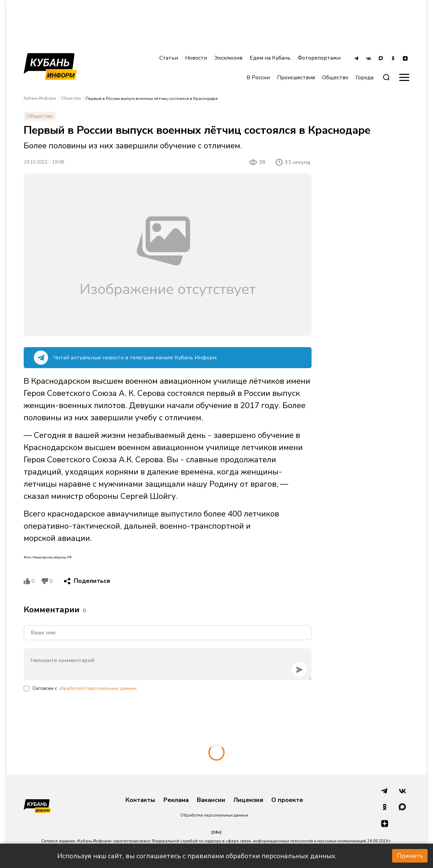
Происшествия (296, 78)
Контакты (140, 800)
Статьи (169, 58)
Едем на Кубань (270, 58)
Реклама (176, 800)
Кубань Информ (40, 98)
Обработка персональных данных (214, 815)
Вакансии (211, 800)
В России (258, 78)
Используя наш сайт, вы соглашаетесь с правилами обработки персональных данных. (197, 856)
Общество (335, 78)
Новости (196, 58)
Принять (410, 856)
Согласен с (85, 688)
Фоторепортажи (319, 58)
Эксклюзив (228, 58)
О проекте (287, 800)
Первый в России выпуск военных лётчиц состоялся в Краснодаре (152, 99)
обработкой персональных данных (98, 688)
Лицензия (248, 800)
